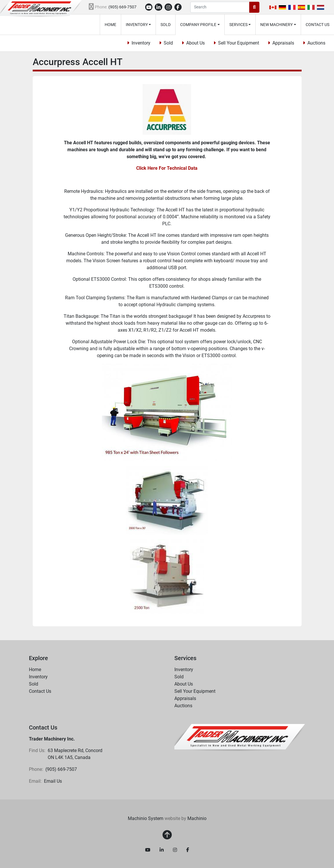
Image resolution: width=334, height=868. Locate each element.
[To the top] (167, 835)
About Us (195, 43)
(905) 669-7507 (122, 7)
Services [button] (238, 25)
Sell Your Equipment (239, 43)
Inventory (137, 25)
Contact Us (318, 25)
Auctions (316, 43)
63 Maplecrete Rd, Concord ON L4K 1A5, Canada (76, 754)
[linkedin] (158, 7)
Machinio (197, 818)
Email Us (53, 781)
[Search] (220, 7)
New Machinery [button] (276, 25)
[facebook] (178, 7)
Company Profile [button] (198, 25)
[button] (139, 25)
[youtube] (149, 7)
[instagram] (168, 7)
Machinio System (146, 818)
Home (110, 25)
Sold (166, 25)
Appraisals (283, 43)
